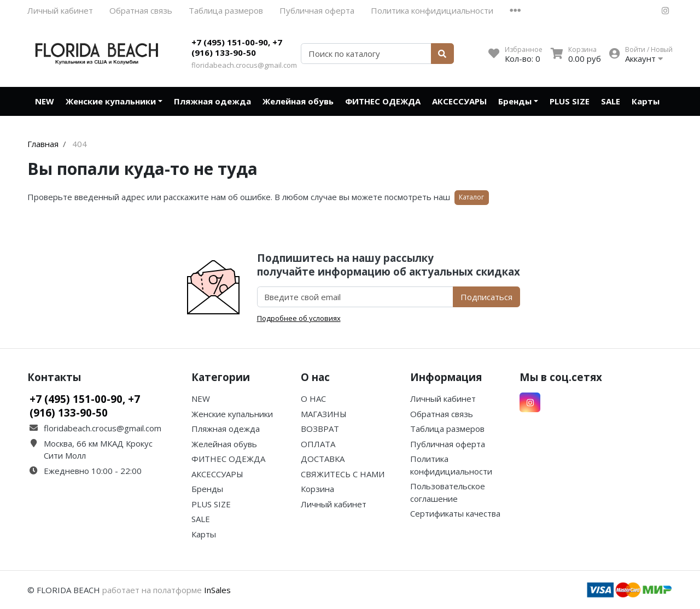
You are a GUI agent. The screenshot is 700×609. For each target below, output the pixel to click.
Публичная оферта (317, 10)
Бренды (515, 101)
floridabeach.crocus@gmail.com (244, 65)
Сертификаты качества (455, 513)
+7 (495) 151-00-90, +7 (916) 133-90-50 (237, 48)
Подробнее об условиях (299, 318)
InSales (217, 590)
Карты (646, 101)
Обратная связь (141, 10)
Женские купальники (111, 101)
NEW (45, 101)
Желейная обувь (298, 101)
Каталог (471, 197)
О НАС (313, 399)
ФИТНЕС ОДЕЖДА (383, 101)
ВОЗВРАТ (320, 429)
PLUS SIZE (570, 101)
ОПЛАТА (318, 444)
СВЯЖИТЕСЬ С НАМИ (343, 474)
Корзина (317, 489)
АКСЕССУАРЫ (459, 101)
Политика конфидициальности (432, 10)
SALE (611, 101)
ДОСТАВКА (323, 459)
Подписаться (486, 297)
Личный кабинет (60, 10)
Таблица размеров (226, 10)
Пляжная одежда (212, 101)
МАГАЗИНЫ (324, 414)
